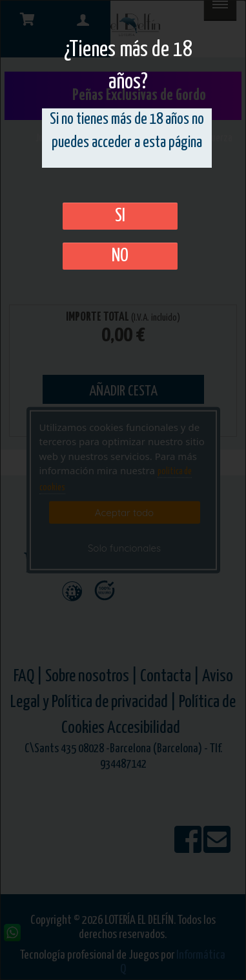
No (120, 256)
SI (120, 216)
